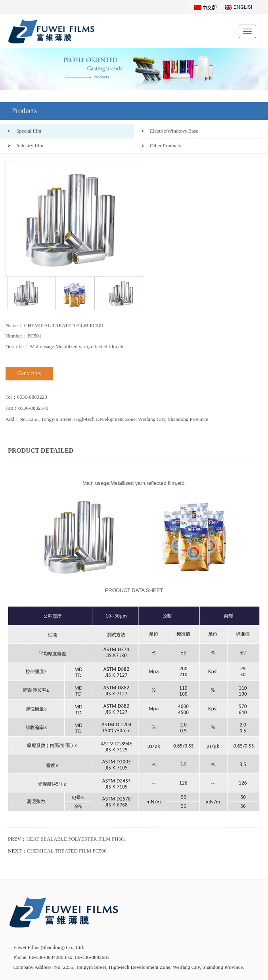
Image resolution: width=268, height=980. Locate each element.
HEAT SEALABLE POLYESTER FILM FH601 (76, 839)
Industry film (30, 146)
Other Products (165, 146)
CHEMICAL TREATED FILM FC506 (67, 851)
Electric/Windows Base (174, 131)
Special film (29, 131)
